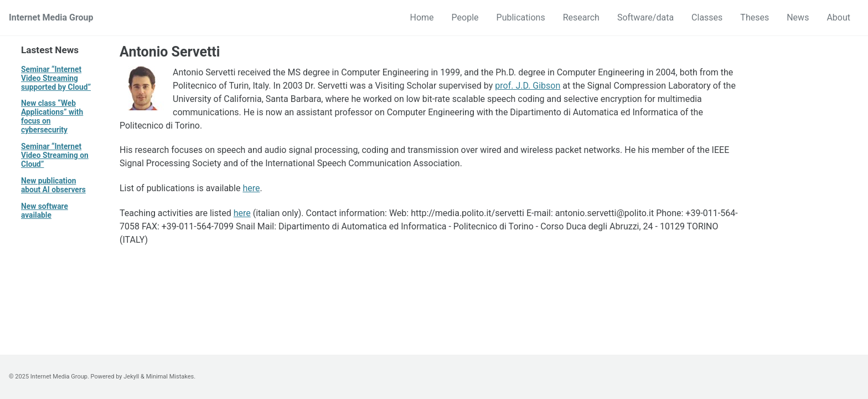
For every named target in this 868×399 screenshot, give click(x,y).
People (465, 17)
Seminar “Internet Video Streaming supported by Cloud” (56, 78)
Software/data (645, 17)
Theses (755, 17)
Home (422, 17)
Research (581, 17)
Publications (521, 17)
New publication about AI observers (53, 185)
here (251, 188)
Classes (707, 17)
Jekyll (131, 377)
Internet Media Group (51, 17)
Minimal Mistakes (170, 377)
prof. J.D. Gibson (528, 86)
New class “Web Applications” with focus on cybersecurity (52, 116)
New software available (45, 211)
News (798, 17)
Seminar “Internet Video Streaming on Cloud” (55, 155)
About (838, 17)
